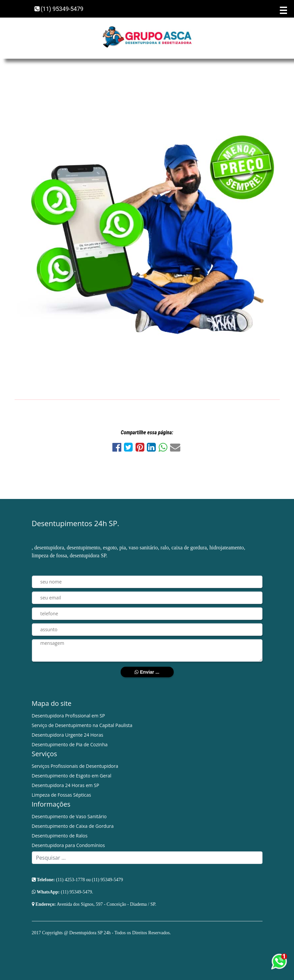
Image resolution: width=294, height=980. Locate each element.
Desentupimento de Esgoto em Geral (72, 776)
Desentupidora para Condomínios (68, 845)
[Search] (147, 858)
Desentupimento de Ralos (60, 836)
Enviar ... (147, 672)
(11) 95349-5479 (59, 9)
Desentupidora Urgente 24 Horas (68, 735)
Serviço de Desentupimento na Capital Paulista (82, 725)
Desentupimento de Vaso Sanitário (69, 816)
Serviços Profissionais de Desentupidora (75, 766)
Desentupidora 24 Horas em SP (66, 785)
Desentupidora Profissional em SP (68, 716)
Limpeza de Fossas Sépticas (61, 795)
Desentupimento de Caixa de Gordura (73, 826)
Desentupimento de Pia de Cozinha (70, 744)
